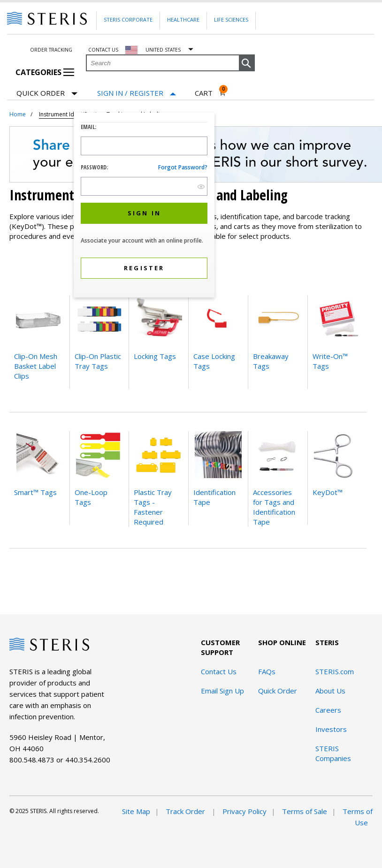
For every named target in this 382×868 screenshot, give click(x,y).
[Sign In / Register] (137, 93)
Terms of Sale (305, 811)
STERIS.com (335, 671)
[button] (247, 63)
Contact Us (219, 671)
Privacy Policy (244, 811)
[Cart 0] (210, 93)
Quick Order (47, 94)
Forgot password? (183, 167)
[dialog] (144, 206)
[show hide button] (201, 187)
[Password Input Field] (144, 186)
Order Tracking (51, 50)
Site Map (136, 811)
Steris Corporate (128, 19)
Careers (328, 710)
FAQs (267, 671)
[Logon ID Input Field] (144, 146)
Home (18, 114)
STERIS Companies (333, 753)
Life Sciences (231, 19)
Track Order (186, 811)
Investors (331, 729)
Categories (45, 72)
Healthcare (183, 19)
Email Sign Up (222, 691)
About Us (330, 691)
